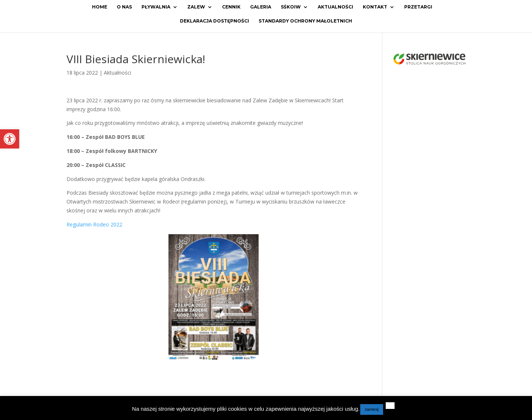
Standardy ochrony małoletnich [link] (305, 21)
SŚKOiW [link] (291, 7)
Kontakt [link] (375, 7)
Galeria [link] (261, 7)
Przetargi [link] (418, 7)
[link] (10, 139)
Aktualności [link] (335, 7)
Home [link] (100, 7)
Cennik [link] (231, 7)
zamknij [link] (371, 409)
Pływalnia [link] (156, 7)
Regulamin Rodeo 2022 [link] (94, 224)
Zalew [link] (196, 7)
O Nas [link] (124, 7)
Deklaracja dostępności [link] (214, 21)
